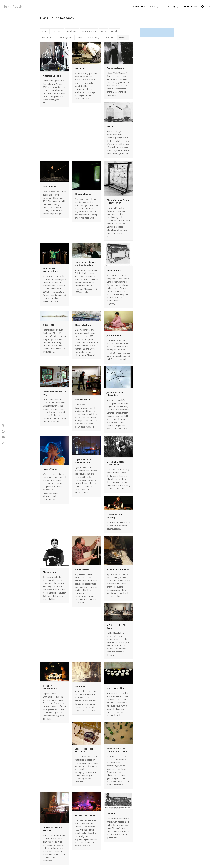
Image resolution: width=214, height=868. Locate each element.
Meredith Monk (51, 572)
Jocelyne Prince (82, 400)
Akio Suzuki (80, 68)
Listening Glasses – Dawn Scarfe (116, 463)
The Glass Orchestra (85, 815)
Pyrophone (80, 686)
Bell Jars (111, 126)
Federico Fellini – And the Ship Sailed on (85, 264)
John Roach (13, 6)
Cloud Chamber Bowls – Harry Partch (118, 201)
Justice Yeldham (51, 469)
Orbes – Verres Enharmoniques (51, 687)
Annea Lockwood (115, 68)
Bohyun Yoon (50, 187)
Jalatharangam (114, 335)
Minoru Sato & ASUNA (118, 569)
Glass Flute (49, 325)
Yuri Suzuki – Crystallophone (51, 270)
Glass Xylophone (83, 325)
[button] (209, 7)
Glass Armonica (115, 270)
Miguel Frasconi (83, 569)
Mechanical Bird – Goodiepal (115, 516)
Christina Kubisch (83, 194)
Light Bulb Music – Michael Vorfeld (84, 461)
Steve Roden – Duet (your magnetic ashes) (118, 750)
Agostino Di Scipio (52, 76)
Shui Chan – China (116, 688)
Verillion (111, 814)
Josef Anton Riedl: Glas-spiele (116, 394)
